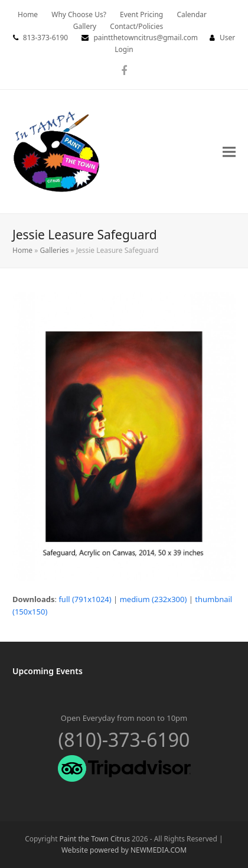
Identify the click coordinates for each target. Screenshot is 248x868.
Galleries (54, 250)
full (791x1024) (85, 599)
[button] (229, 152)
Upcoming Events (48, 671)
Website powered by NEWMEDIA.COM (124, 850)
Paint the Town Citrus (95, 839)
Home (22, 250)
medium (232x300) (154, 599)
